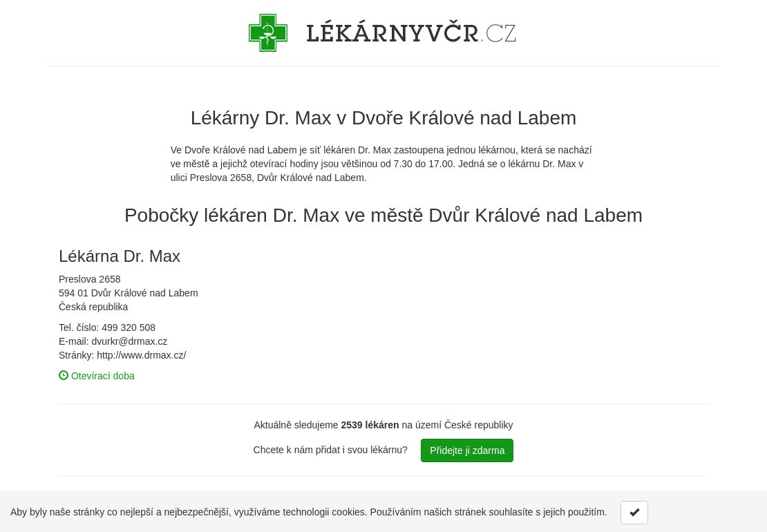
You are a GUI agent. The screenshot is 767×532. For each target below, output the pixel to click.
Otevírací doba (97, 376)
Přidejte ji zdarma (467, 450)
